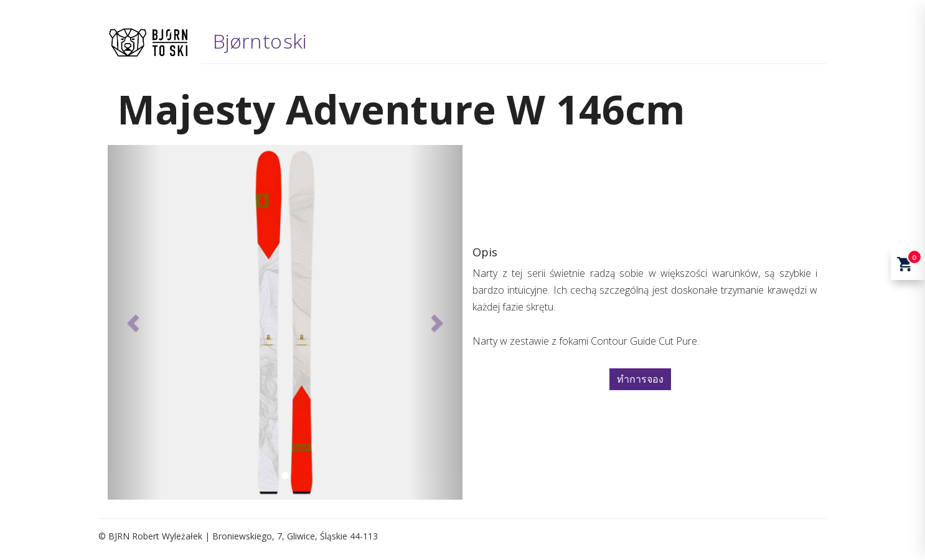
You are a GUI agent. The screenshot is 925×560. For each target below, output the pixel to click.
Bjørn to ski (260, 41)
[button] (134, 322)
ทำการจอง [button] (640, 379)
